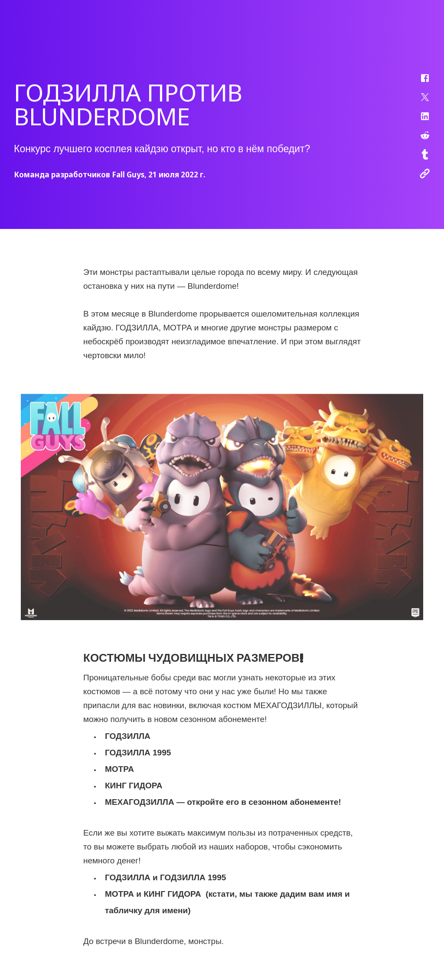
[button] (419, 82)
